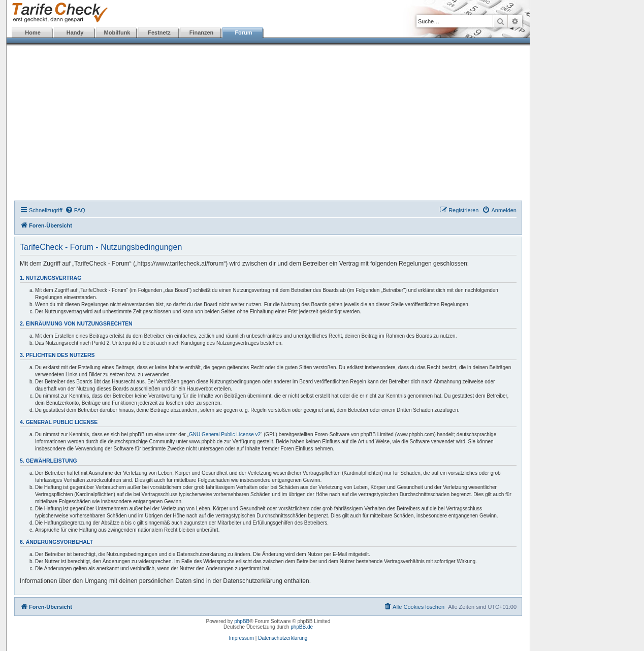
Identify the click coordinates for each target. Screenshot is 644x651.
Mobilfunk (117, 32)
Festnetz (159, 32)
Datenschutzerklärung (283, 638)
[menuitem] (75, 210)
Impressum (241, 638)
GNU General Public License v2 (225, 434)
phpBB (242, 621)
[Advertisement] (268, 124)
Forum (243, 32)
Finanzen (202, 32)
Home (33, 32)
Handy (75, 32)
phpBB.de (302, 627)
